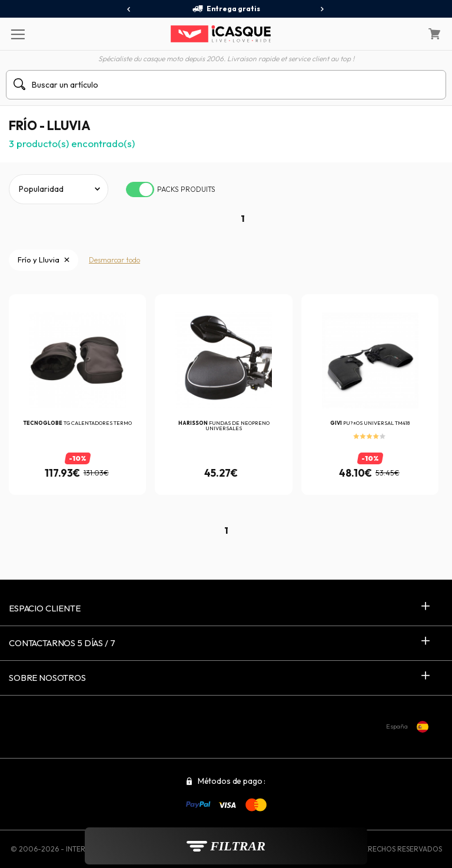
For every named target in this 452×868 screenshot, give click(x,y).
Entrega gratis (226, 9)
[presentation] (129, 9)
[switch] (140, 189)
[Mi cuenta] (404, 34)
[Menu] (17, 34)
